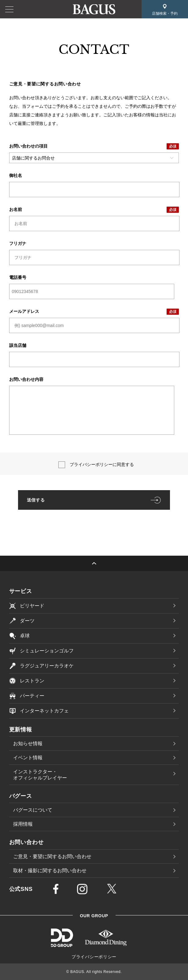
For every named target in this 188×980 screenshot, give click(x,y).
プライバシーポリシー (94, 957)
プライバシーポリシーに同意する (102, 464)
